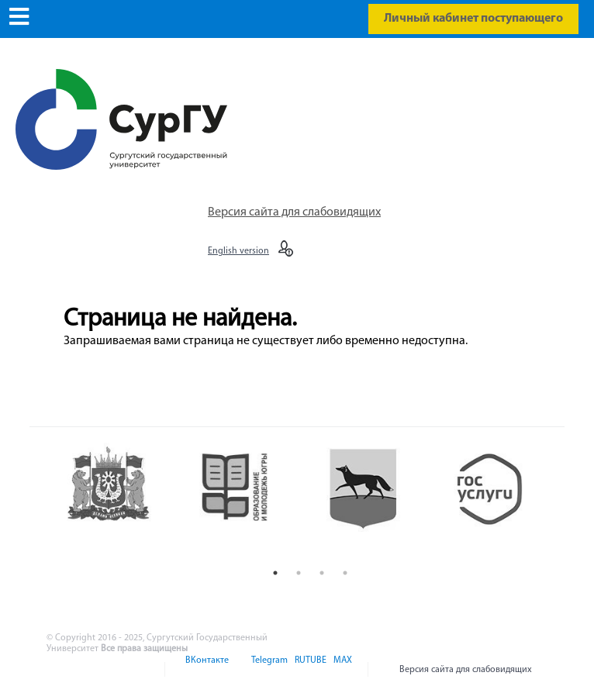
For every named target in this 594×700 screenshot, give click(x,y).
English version (238, 251)
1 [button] (275, 573)
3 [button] (322, 573)
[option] (120, 502)
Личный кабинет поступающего (473, 19)
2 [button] (299, 573)
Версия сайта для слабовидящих (294, 212)
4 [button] (345, 573)
